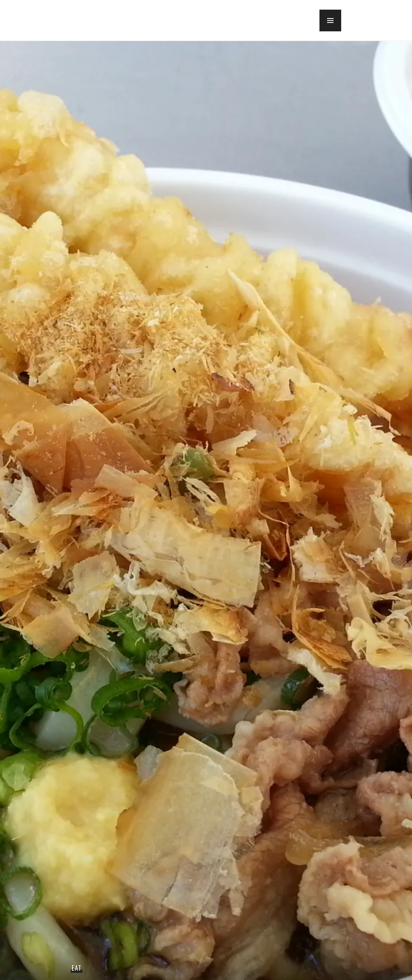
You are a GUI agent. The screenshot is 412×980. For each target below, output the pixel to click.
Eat (77, 968)
